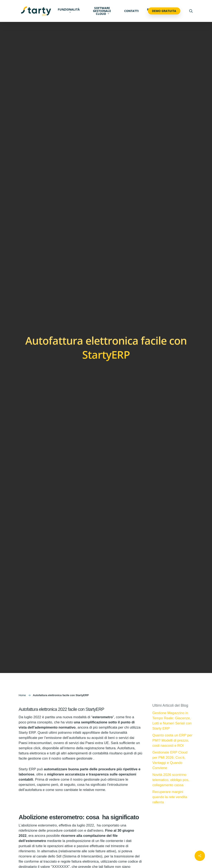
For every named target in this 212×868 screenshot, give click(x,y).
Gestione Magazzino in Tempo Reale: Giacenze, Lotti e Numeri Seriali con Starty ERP (172, 721)
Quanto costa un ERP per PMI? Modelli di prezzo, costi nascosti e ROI (172, 740)
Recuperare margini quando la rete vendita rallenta (170, 797)
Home (22, 695)
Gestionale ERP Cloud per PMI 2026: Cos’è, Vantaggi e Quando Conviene (170, 760)
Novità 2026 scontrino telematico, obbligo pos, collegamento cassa (171, 780)
